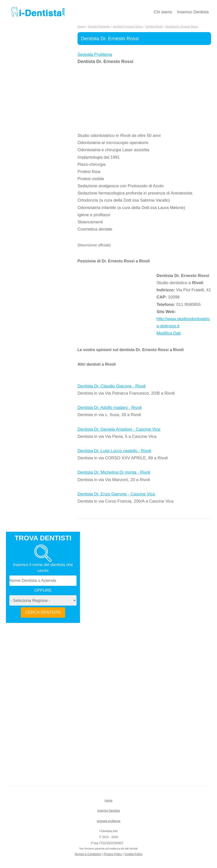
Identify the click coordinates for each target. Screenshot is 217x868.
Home (108, 801)
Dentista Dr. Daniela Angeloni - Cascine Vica (119, 429)
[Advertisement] (117, 99)
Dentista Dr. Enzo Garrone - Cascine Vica (116, 494)
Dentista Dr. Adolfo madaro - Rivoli (110, 408)
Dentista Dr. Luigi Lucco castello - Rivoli (114, 451)
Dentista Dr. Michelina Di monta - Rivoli (114, 472)
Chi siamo (163, 12)
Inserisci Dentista (193, 12)
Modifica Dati (169, 333)
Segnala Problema (95, 54)
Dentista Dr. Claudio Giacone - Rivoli (112, 386)
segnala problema (108, 821)
